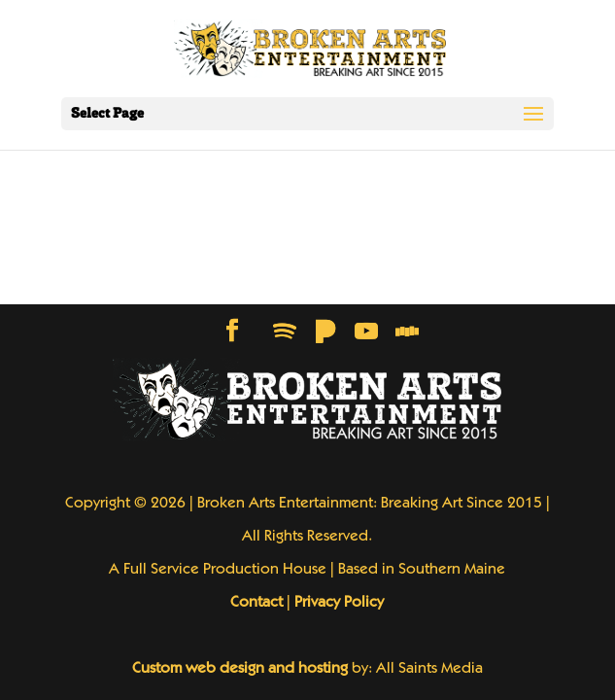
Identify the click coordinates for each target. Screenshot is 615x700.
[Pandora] (325, 332)
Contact (256, 603)
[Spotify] (285, 332)
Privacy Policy (339, 603)
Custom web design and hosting (240, 669)
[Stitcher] (407, 332)
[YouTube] (366, 332)
